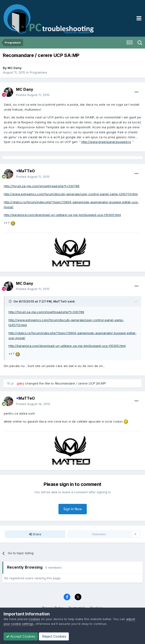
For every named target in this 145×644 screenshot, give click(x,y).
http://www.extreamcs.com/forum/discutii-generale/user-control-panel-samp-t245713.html (71, 194)
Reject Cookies (54, 636)
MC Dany (15, 68)
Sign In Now (73, 509)
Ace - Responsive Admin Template (34, 127)
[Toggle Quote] (11, 301)
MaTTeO (25, 171)
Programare (38, 72)
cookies (34, 619)
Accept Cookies (21, 636)
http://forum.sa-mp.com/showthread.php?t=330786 (42, 186)
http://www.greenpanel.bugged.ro (106, 142)
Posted (33, 95)
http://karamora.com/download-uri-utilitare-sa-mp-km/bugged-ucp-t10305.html (62, 215)
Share (35, 534)
